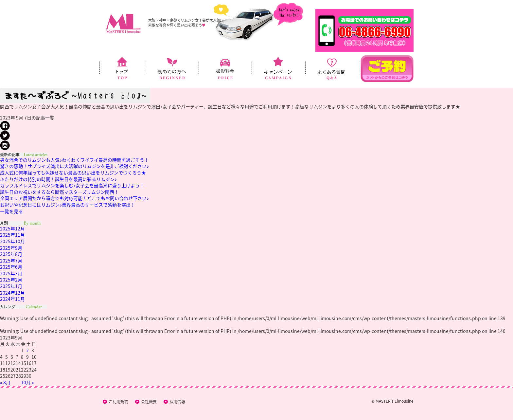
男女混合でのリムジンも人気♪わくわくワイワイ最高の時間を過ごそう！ (74, 160)
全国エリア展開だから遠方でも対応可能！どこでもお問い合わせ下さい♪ (74, 198)
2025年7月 (11, 261)
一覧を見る (11, 211)
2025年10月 (12, 241)
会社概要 (149, 402)
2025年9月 (11, 248)
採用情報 (177, 402)
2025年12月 (12, 228)
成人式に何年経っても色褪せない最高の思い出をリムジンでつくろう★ (73, 173)
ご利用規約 (118, 402)
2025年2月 (11, 280)
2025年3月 (11, 273)
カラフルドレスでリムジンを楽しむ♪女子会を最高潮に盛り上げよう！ (72, 185)
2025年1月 (11, 286)
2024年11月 (12, 299)
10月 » (27, 382)
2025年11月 (12, 235)
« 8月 (5, 382)
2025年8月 (11, 254)
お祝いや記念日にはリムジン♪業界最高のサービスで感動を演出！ (68, 205)
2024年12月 (12, 293)
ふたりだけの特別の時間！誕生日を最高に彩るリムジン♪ (58, 179)
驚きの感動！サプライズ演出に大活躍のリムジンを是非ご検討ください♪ (74, 166)
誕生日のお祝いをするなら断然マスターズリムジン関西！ (59, 192)
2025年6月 (11, 267)
